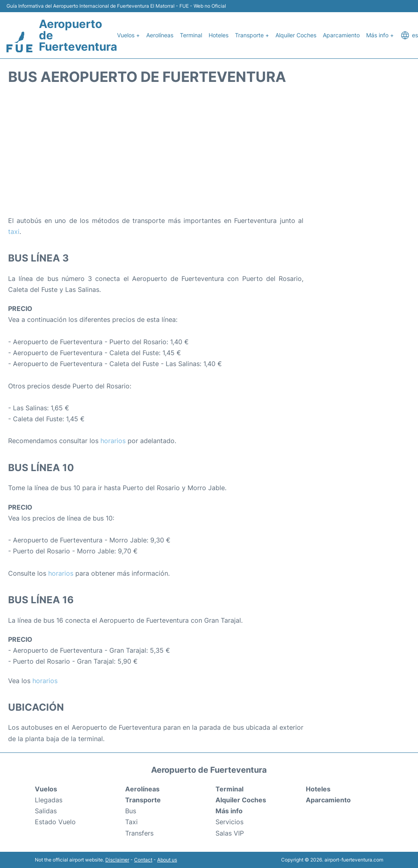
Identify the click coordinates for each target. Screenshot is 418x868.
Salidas (46, 811)
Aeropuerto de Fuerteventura (78, 35)
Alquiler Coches (296, 35)
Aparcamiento (341, 35)
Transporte (143, 800)
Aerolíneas (160, 35)
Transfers (139, 833)
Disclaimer (117, 860)
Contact (143, 860)
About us (167, 860)
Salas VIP (230, 833)
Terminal (191, 35)
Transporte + (252, 35)
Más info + (380, 35)
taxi (14, 231)
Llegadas (49, 800)
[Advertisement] (209, 150)
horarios (113, 441)
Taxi (131, 822)
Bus (131, 811)
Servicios (229, 822)
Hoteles (219, 35)
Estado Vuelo (55, 822)
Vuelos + (128, 35)
